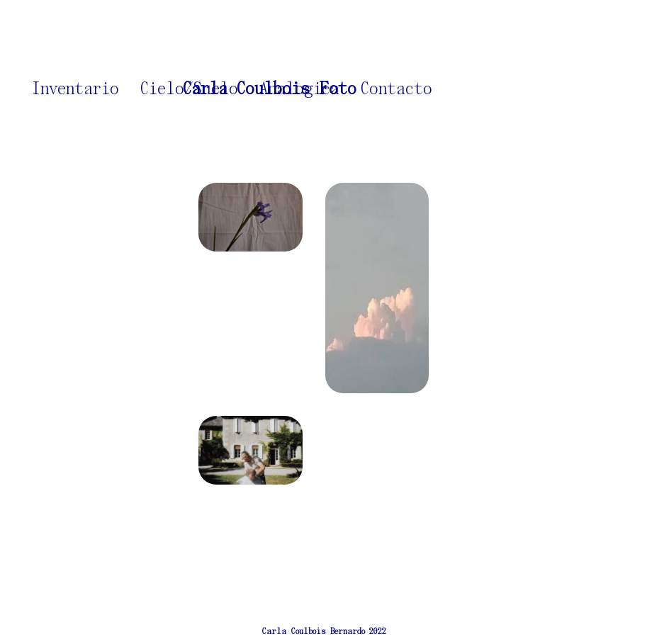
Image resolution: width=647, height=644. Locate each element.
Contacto (396, 89)
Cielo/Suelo (189, 89)
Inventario (75, 89)
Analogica (299, 89)
